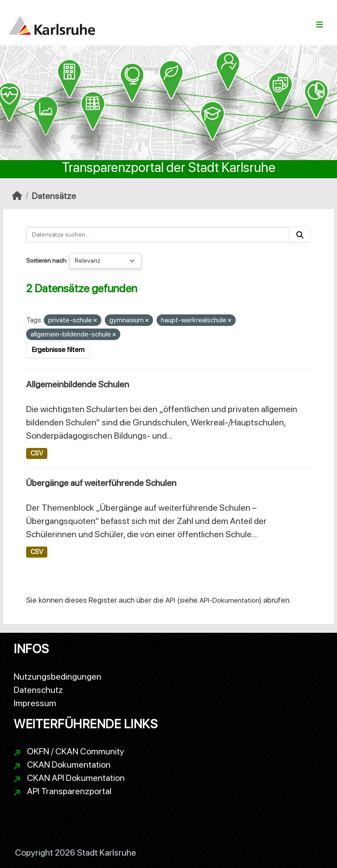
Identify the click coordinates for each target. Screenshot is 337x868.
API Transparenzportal (69, 791)
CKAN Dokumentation (69, 765)
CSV (37, 453)
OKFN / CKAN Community (76, 751)
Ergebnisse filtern (58, 350)
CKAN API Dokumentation (76, 778)
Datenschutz (38, 690)
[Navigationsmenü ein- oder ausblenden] (320, 25)
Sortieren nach (46, 260)
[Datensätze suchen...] (158, 235)
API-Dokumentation (229, 600)
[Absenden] (300, 235)
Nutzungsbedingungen (57, 677)
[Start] (17, 196)
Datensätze (54, 196)
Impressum (35, 703)
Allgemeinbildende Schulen (78, 384)
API (170, 600)
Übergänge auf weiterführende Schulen (101, 483)
